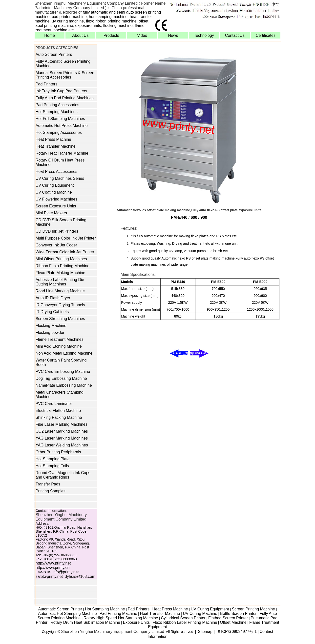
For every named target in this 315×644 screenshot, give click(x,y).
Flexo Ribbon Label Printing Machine (185, 622)
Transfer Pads (48, 484)
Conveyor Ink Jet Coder (56, 245)
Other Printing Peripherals (58, 452)
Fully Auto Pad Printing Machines (65, 98)
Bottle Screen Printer (238, 614)
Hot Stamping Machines (57, 112)
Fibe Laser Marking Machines (62, 424)
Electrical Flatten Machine (58, 411)
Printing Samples (51, 491)
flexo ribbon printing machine (111, 21)
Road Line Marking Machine (60, 291)
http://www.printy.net (53, 563)
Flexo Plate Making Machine (60, 273)
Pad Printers (46, 84)
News (173, 35)
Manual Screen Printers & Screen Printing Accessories (65, 75)
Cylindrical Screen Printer (183, 618)
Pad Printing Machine (118, 614)
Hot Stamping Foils (52, 466)
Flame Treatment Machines (60, 339)
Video (142, 35)
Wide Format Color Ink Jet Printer (65, 252)
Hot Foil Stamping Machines (60, 119)
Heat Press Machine (53, 139)
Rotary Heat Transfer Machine (62, 153)
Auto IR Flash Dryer (53, 298)
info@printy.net (66, 572)
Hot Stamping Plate (53, 459)
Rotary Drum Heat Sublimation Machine (85, 622)
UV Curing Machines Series (60, 178)
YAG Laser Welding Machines (62, 445)
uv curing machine (68, 21)
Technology (204, 35)
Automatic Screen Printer (60, 609)
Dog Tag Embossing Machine (61, 378)
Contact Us (235, 35)
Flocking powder (50, 332)
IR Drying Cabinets (52, 312)
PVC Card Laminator (54, 404)
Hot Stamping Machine (105, 609)
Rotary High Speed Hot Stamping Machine (121, 618)
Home (50, 35)
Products (111, 35)
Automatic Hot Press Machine (62, 126)
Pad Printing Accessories (57, 105)
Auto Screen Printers (54, 54)
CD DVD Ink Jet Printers (57, 231)
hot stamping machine (108, 17)
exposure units (88, 26)
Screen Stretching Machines (60, 319)
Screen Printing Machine (253, 609)
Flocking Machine (51, 326)
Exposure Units (136, 622)
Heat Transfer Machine (56, 146)
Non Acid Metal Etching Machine (64, 353)
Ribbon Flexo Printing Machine (63, 266)
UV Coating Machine (54, 192)
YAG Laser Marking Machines (62, 438)
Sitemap (205, 632)
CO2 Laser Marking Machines (62, 431)
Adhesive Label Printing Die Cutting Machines (60, 282)
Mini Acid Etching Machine (59, 346)
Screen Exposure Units (56, 206)
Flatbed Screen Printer (228, 618)
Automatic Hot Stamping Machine (67, 614)
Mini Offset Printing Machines (61, 259)
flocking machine (118, 26)
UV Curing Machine (200, 614)
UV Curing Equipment (55, 185)
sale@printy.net (49, 576)
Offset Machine (233, 622)
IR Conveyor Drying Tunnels (60, 305)
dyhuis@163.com (80, 576)
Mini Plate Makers (51, 213)
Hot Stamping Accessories (59, 132)
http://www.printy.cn (53, 568)
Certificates (266, 35)
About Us (81, 35)
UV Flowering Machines (56, 199)
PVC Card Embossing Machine (63, 372)
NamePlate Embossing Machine (64, 385)
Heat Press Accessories (56, 171)
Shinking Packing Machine (59, 417)
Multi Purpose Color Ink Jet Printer (66, 238)
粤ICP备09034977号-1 (237, 632)
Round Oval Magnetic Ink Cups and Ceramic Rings (63, 475)
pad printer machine (69, 17)
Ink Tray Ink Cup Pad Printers (61, 91)
